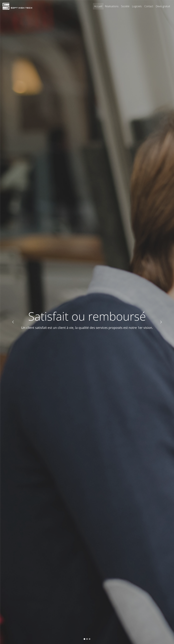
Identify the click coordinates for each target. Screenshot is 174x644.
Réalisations (112, 6)
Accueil (98, 6)
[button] (13, 322)
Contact (149, 6)
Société (125, 6)
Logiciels (137, 6)
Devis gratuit (163, 6)
